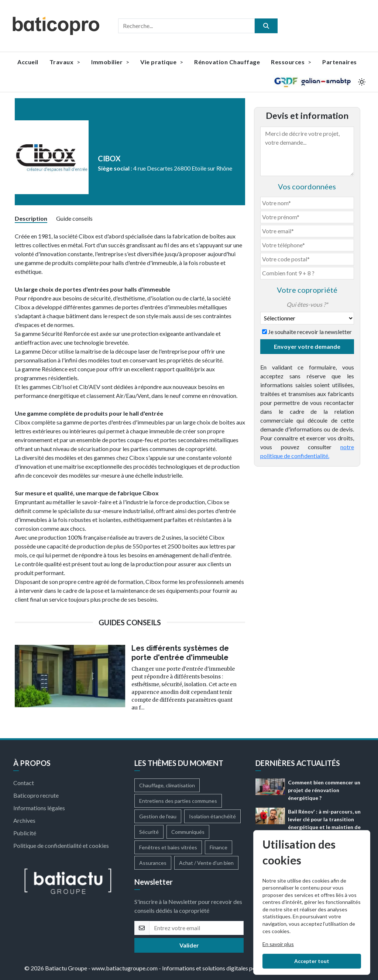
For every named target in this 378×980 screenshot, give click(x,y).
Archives (24, 820)
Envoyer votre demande (307, 346)
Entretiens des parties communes (178, 801)
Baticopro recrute (36, 795)
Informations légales (39, 808)
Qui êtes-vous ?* (307, 304)
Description (31, 218)
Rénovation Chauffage (227, 62)
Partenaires (340, 62)
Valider (189, 945)
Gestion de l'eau (158, 816)
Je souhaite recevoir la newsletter (310, 332)
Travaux (65, 62)
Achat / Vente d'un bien (206, 863)
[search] (266, 26)
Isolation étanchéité (212, 816)
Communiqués (188, 832)
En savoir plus (278, 944)
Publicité (25, 833)
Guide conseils (74, 218)
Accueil (28, 62)
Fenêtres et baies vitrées (168, 847)
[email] (196, 928)
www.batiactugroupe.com (125, 968)
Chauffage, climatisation (167, 785)
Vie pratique (162, 62)
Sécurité (149, 832)
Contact (24, 783)
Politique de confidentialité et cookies (61, 845)
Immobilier (110, 62)
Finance (219, 847)
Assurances (153, 863)
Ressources (291, 62)
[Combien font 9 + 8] (307, 273)
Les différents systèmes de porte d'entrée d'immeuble (180, 653)
